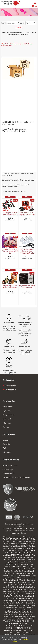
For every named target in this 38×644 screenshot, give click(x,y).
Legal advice (7, 411)
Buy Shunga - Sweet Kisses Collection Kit (10, 287)
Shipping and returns (10, 465)
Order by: (22, 23)
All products (7, 423)
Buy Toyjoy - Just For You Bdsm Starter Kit (10, 214)
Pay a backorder (9, 386)
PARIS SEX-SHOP (18, 621)
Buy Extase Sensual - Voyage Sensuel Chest (27, 214)
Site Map (6, 427)
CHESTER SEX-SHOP (23, 632)
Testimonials (7, 419)
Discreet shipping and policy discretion (16, 477)
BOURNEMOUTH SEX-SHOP (14, 626)
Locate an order (9, 390)
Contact (6, 440)
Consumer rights (9, 473)
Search (4, 23)
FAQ (4, 448)
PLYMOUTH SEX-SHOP (23, 628)
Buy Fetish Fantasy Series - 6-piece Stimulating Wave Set (27, 251)
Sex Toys (20, 539)
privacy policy (7, 407)
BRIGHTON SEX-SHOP (21, 623)
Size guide (6, 444)
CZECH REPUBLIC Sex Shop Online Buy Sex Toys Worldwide (19, 553)
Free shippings (8, 469)
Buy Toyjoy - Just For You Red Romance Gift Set (10, 251)
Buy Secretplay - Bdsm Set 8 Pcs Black (27, 287)
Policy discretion (9, 415)
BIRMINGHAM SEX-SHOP (14, 630)
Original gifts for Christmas (13, 537)
